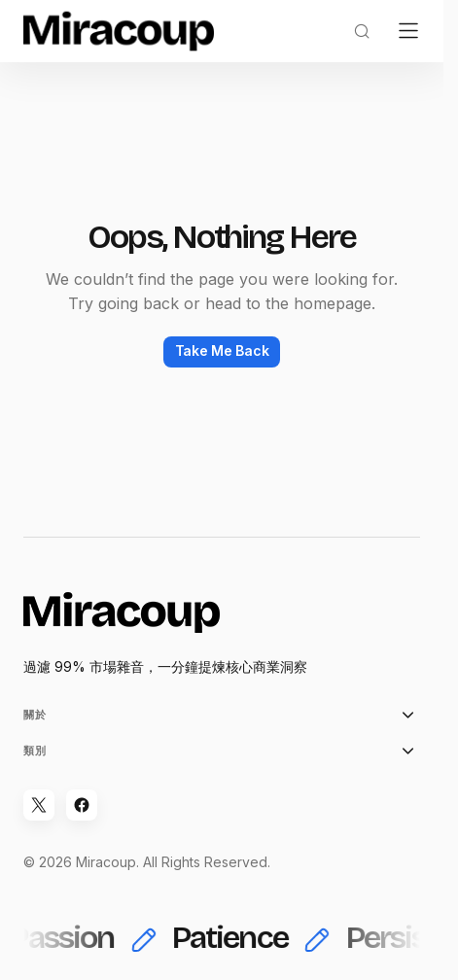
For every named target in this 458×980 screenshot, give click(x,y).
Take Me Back (222, 350)
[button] (362, 31)
